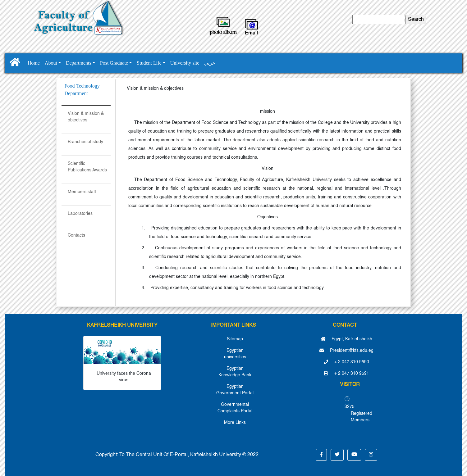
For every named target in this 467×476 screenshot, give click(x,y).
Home (34, 63)
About (51, 63)
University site (185, 63)
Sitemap (235, 339)
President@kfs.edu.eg (346, 351)
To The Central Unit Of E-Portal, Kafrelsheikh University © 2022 (189, 455)
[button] (321, 455)
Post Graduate (114, 63)
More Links (235, 423)
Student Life (149, 63)
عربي (210, 63)
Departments (79, 63)
